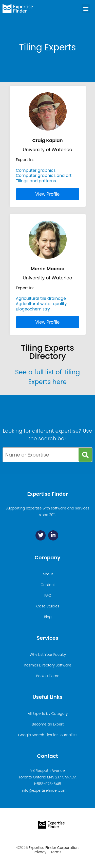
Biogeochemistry (33, 309)
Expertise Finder (47, 494)
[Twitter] (41, 535)
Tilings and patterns (36, 181)
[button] (86, 9)
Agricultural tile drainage (41, 298)
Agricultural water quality (41, 304)
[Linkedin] (53, 535)
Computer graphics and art (44, 175)
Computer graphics (36, 170)
